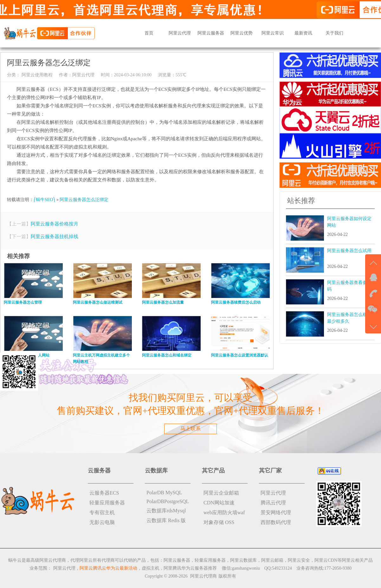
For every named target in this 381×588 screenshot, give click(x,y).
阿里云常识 (273, 33)
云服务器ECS (104, 493)
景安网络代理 (276, 512)
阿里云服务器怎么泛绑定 (84, 200)
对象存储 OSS (219, 522)
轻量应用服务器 (107, 503)
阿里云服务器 (211, 33)
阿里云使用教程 (36, 75)
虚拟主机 (151, 568)
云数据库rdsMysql (166, 511)
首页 (149, 33)
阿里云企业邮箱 (221, 493)
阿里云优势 (242, 33)
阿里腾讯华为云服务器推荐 (190, 568)
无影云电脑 (102, 522)
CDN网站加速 (219, 503)
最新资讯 (303, 33)
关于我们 (334, 33)
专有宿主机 (102, 512)
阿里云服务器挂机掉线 (55, 237)
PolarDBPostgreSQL (168, 501)
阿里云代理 (180, 33)
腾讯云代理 (273, 503)
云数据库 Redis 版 (166, 520)
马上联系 (190, 429)
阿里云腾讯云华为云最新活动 (108, 568)
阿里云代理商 (203, 576)
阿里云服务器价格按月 (55, 224)
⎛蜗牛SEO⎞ (44, 200)
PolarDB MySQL (164, 493)
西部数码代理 (276, 522)
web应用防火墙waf (224, 512)
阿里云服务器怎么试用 (349, 251)
